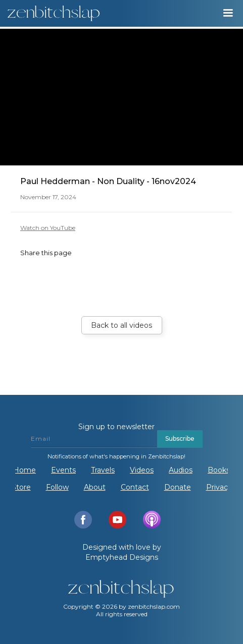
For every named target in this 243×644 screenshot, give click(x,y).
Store (21, 487)
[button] (228, 13)
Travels (103, 470)
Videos (142, 470)
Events (63, 470)
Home (25, 470)
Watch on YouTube (48, 228)
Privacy (219, 487)
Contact (135, 487)
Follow (57, 487)
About (95, 487)
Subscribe (180, 438)
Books (219, 470)
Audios (181, 470)
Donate (178, 487)
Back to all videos (121, 325)
